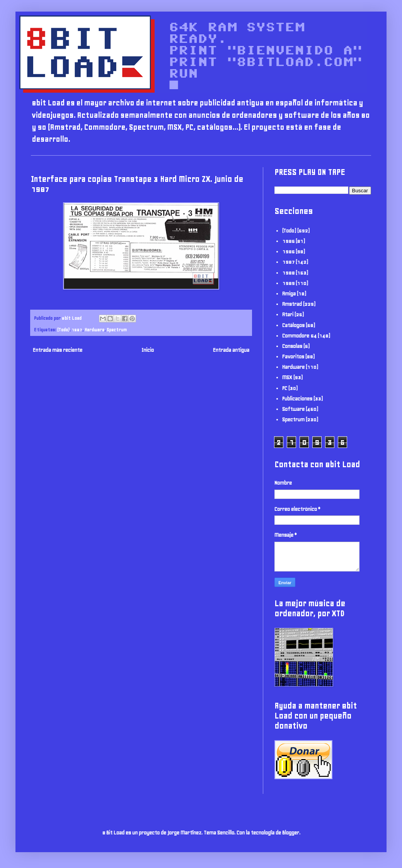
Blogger (291, 833)
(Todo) (63, 330)
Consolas (292, 346)
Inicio (148, 350)
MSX (287, 377)
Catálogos (293, 325)
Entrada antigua (231, 350)
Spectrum (117, 330)
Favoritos (293, 357)
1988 (288, 273)
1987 (77, 330)
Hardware (95, 330)
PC (285, 388)
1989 (288, 283)
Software (293, 409)
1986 (288, 252)
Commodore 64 (299, 336)
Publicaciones (297, 399)
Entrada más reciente (58, 350)
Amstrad (292, 304)
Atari (288, 314)
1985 (288, 241)
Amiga (289, 294)
